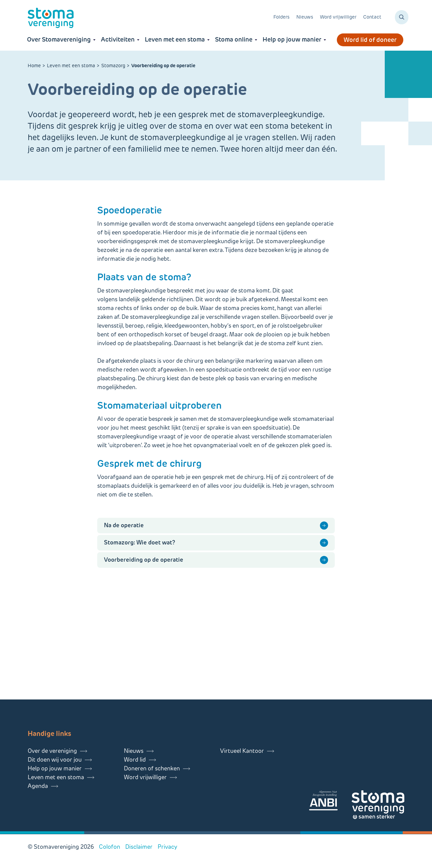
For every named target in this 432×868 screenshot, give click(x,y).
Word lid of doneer (370, 40)
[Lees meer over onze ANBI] (330, 802)
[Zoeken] (402, 17)
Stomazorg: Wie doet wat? (140, 543)
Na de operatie (124, 525)
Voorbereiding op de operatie (144, 560)
